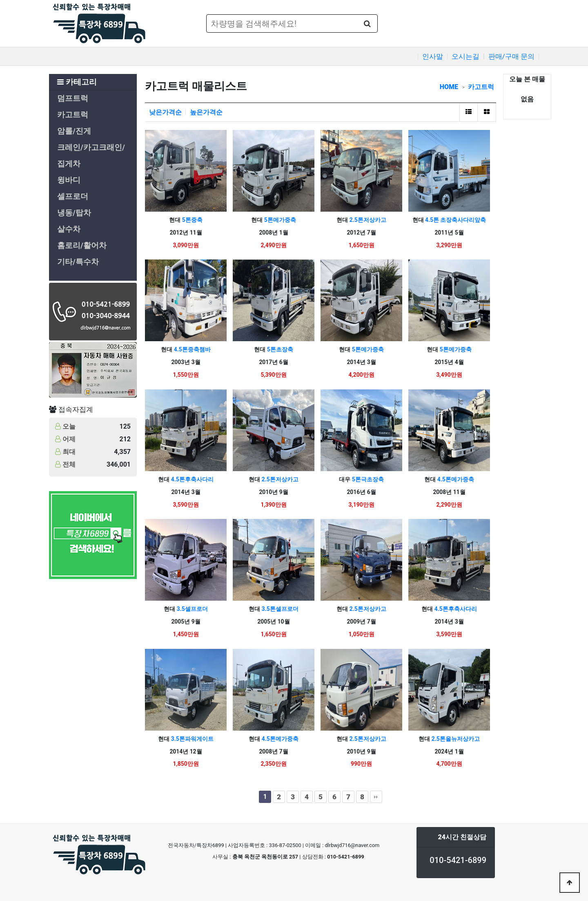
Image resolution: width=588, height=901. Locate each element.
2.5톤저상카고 (367, 220)
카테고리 (77, 82)
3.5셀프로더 (191, 609)
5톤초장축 (279, 349)
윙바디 (69, 180)
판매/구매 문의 (511, 56)
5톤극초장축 (367, 479)
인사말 (433, 56)
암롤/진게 (74, 131)
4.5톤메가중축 (455, 479)
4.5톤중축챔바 (191, 349)
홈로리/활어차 (82, 246)
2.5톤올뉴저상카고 (455, 739)
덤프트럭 (73, 98)
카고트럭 (73, 115)
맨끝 (376, 797)
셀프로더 (73, 197)
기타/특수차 (78, 262)
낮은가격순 (165, 112)
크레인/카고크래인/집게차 (91, 156)
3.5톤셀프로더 (279, 609)
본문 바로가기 (0, 0)
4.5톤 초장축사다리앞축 (455, 220)
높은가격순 (206, 112)
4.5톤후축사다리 (191, 479)
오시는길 (465, 56)
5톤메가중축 (279, 220)
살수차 (69, 229)
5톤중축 (191, 220)
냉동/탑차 (74, 213)
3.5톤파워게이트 (191, 739)
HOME (449, 87)
